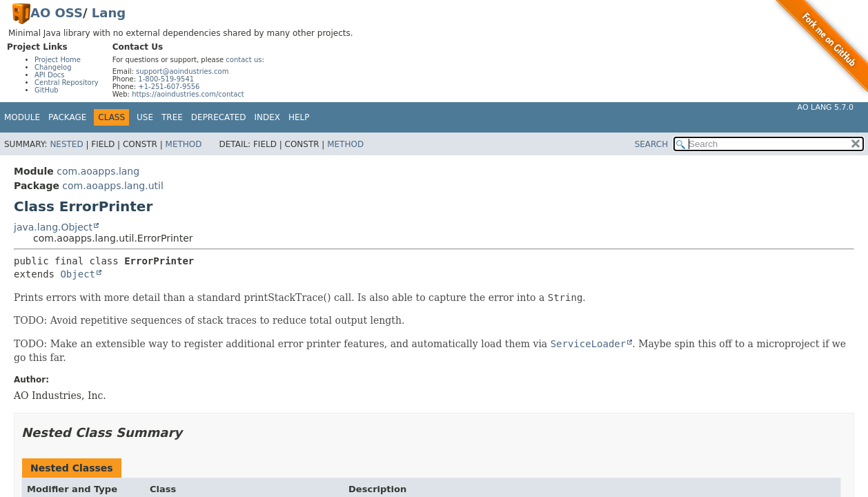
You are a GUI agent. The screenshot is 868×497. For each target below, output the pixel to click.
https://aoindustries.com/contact (188, 94)
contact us (244, 60)
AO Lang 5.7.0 (826, 107)
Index (268, 117)
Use (145, 117)
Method (184, 144)
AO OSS (57, 13)
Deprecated (219, 117)
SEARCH (652, 144)
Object (78, 274)
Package (67, 117)
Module (22, 117)
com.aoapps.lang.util (112, 186)
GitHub (47, 90)
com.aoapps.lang (98, 171)
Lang (109, 13)
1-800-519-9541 (166, 79)
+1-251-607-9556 (169, 87)
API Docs (50, 75)
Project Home (58, 60)
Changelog (53, 67)
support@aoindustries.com (182, 71)
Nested (66, 144)
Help (299, 117)
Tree (172, 117)
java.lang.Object (53, 227)
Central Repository (67, 82)
